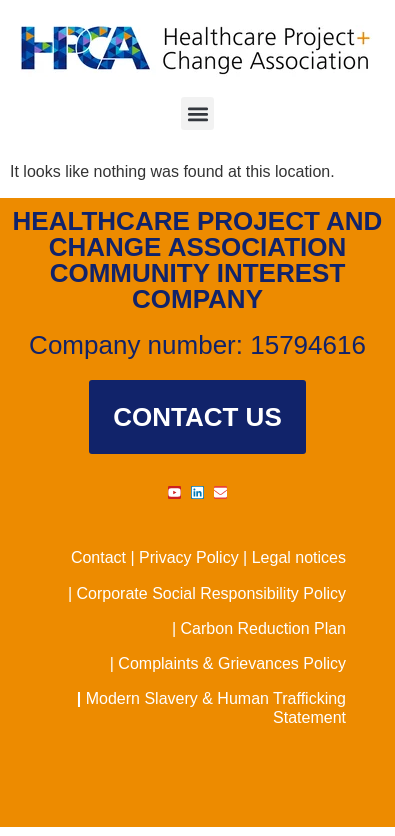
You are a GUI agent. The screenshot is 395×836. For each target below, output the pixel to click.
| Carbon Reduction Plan (259, 628)
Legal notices (299, 557)
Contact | (105, 557)
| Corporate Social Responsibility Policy (207, 593)
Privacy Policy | (195, 557)
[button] (197, 113)
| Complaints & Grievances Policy (228, 663)
